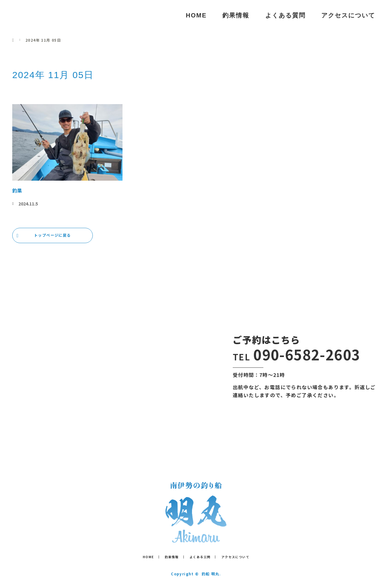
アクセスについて (348, 15)
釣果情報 (236, 15)
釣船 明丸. (211, 574)
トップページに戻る (53, 235)
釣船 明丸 (36, 15)
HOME (196, 15)
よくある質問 (285, 15)
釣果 (17, 190)
